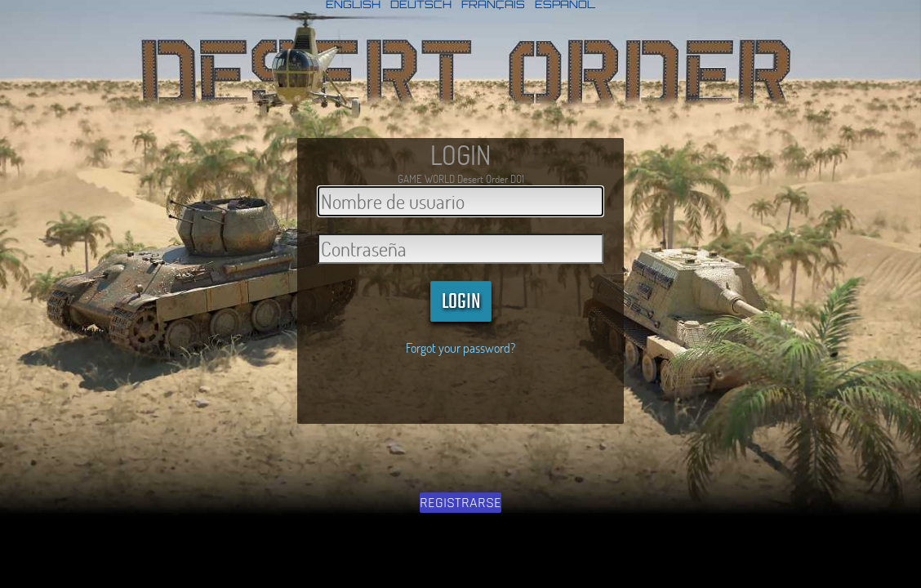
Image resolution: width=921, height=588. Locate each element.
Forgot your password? (461, 347)
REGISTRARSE (461, 503)
